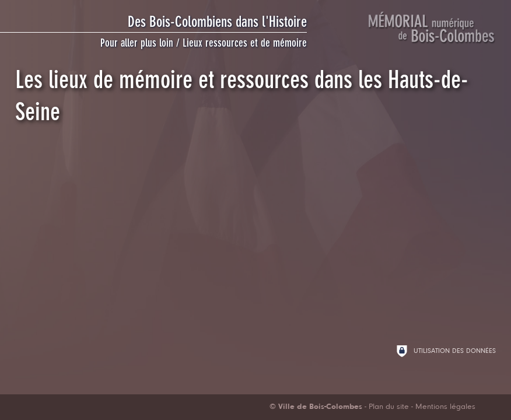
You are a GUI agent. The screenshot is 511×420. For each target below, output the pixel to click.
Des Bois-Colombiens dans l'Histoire (217, 22)
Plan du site (389, 407)
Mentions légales (445, 407)
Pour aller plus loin (137, 43)
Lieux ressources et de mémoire (245, 43)
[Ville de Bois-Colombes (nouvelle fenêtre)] (316, 407)
